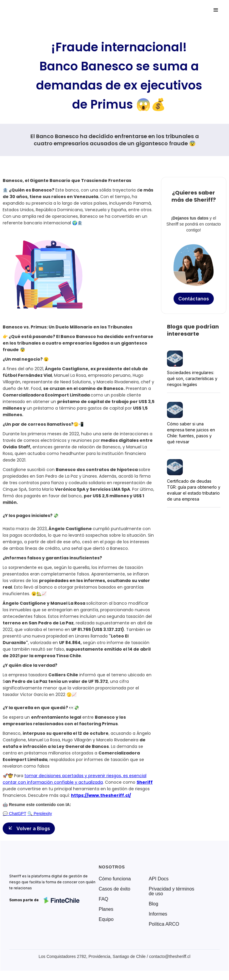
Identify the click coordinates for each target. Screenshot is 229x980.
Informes (158, 914)
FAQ (103, 899)
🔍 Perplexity (40, 814)
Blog (154, 904)
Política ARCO (164, 924)
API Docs (159, 879)
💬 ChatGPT (14, 814)
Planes (106, 909)
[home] (31, 10)
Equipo (106, 919)
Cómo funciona (115, 879)
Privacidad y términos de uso (172, 891)
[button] (216, 10)
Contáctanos (194, 299)
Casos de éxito (114, 889)
